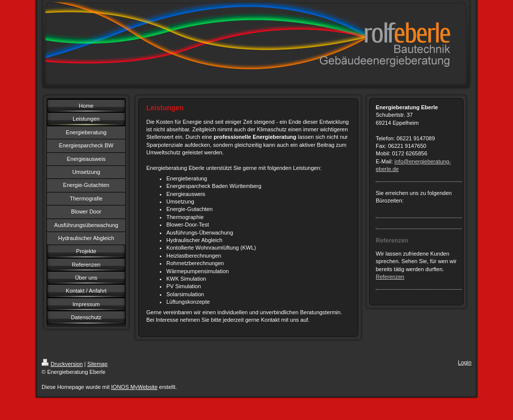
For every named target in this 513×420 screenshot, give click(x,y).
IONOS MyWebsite (135, 387)
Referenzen (390, 277)
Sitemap (97, 364)
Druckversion (62, 364)
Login (465, 362)
